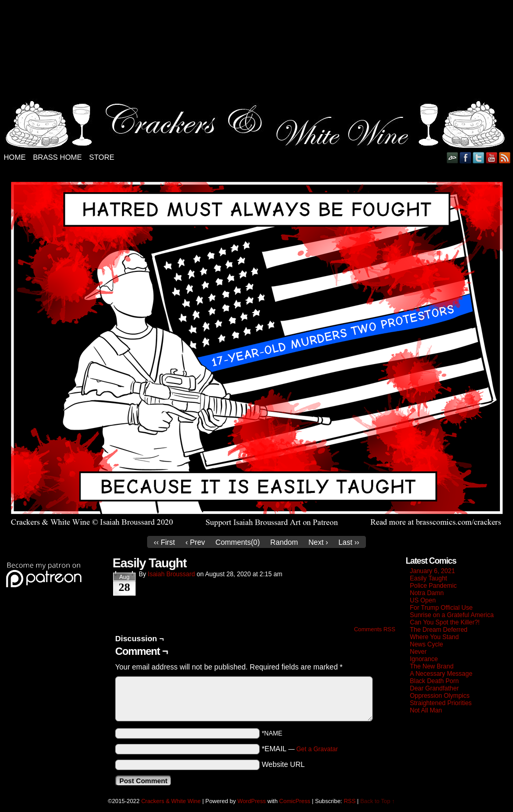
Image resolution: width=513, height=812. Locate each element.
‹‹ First (164, 542)
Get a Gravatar (317, 749)
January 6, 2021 (432, 571)
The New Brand (432, 666)
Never (418, 652)
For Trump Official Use (441, 608)
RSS (505, 157)
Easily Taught (428, 578)
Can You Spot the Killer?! (445, 622)
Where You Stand (434, 637)
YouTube (492, 157)
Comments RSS (375, 629)
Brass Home (57, 157)
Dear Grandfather (434, 688)
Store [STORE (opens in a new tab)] (102, 157)
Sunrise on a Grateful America (452, 615)
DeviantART (453, 157)
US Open (423, 600)
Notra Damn (427, 593)
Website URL (283, 764)
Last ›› (349, 542)
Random (284, 542)
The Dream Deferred (439, 630)
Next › (318, 542)
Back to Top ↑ (377, 801)
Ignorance (424, 659)
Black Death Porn (434, 681)
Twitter (479, 157)
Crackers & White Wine (171, 801)
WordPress (251, 801)
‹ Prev (195, 542)
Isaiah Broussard (171, 574)
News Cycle (426, 644)
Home (15, 157)
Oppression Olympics (440, 696)
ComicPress (294, 801)
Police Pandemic (433, 586)
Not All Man (426, 710)
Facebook (466, 157)
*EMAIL (300, 749)
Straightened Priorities (441, 703)
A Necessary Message (441, 674)
